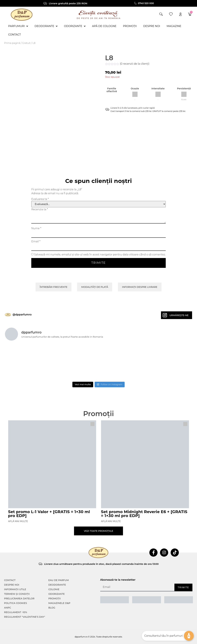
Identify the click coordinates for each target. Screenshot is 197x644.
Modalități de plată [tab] (95, 287)
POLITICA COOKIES (16, 603)
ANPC (8, 608)
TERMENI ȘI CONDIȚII (17, 594)
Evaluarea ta (40, 199)
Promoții (54, 599)
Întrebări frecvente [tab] (53, 287)
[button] (161, 14)
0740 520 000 (146, 3)
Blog (52, 608)
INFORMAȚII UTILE (15, 589)
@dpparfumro (22, 315)
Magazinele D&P (59, 603)
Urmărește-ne (179, 315)
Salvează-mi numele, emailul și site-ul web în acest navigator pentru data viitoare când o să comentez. (100, 255)
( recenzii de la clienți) (135, 64)
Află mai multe (18, 521)
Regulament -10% (16, 612)
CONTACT (10, 580)
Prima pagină (12, 43)
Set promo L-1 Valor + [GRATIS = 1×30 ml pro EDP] (49, 514)
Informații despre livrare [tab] (140, 287)
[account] (180, 14)
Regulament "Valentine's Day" (25, 617)
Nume (36, 228)
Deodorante (57, 585)
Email (36, 241)
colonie (54, 589)
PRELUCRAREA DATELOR (19, 599)
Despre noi (12, 585)
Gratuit (26, 43)
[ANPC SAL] (115, 600)
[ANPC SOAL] (147, 600)
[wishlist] (171, 14)
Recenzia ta (40, 209)
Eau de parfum (59, 580)
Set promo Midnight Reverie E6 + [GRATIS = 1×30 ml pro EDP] (144, 514)
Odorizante (56, 594)
